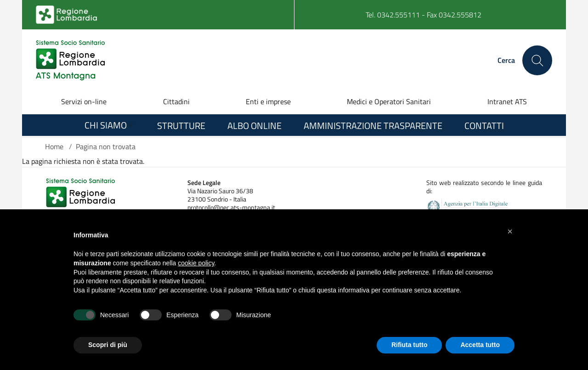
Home (54, 146)
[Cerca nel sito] (537, 60)
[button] (510, 231)
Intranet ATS (507, 101)
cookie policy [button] (196, 263)
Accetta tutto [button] (480, 345)
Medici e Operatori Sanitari (389, 101)
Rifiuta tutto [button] (410, 345)
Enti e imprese (268, 101)
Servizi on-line (84, 101)
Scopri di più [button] (108, 345)
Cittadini (176, 101)
